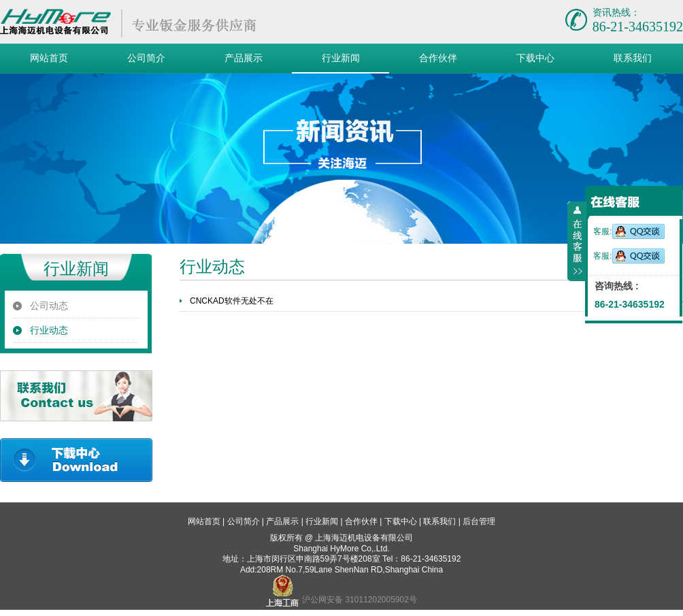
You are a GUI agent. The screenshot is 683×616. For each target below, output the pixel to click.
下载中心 (535, 58)
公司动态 (49, 306)
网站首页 (49, 58)
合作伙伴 (438, 58)
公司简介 (146, 58)
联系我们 (633, 58)
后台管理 (479, 521)
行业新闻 (341, 58)
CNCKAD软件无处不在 (232, 301)
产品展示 (244, 58)
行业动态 (49, 330)
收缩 (577, 242)
